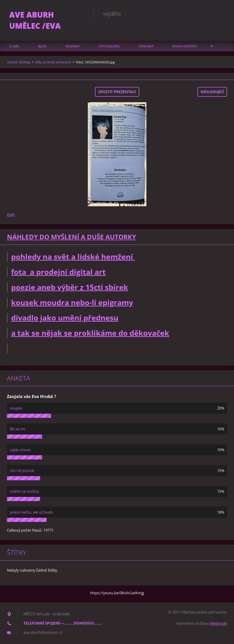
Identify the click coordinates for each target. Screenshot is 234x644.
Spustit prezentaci (117, 92)
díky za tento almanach (53, 62)
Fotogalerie (109, 46)
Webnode (219, 623)
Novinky (73, 46)
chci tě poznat (22, 471)
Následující (212, 92)
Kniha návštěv (185, 46)
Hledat (222, 13)
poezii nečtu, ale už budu (32, 512)
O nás (14, 46)
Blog (42, 46)
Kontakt (146, 46)
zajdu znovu (20, 450)
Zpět (11, 215)
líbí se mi (17, 429)
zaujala (16, 408)
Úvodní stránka (19, 62)
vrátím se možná (24, 491)
